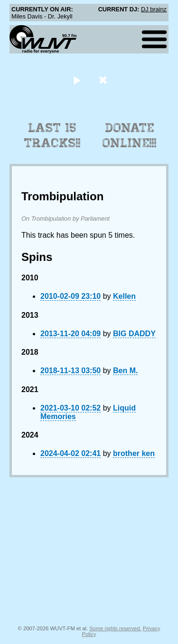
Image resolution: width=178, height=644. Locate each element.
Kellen (124, 296)
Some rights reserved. (115, 628)
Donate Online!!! (130, 135)
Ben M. (125, 371)
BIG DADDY (134, 334)
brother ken (134, 453)
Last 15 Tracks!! (52, 135)
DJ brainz (154, 9)
